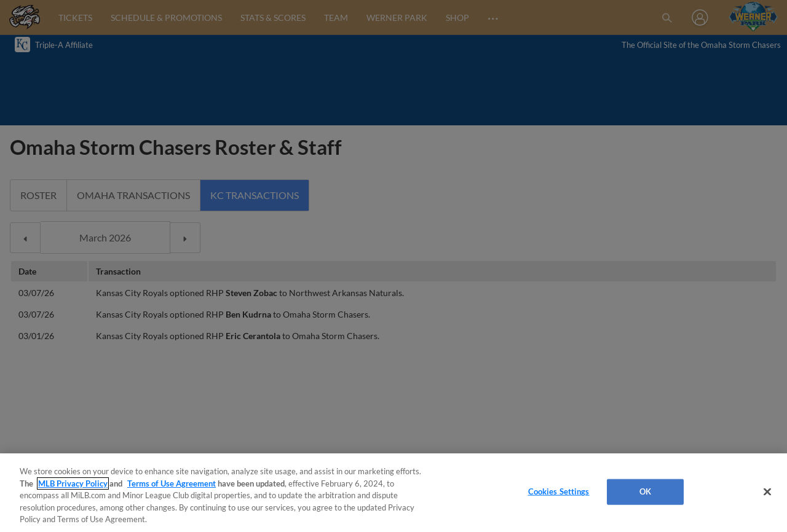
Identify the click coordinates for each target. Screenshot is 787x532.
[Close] (767, 492)
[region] (393, 493)
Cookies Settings (559, 491)
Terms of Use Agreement (172, 483)
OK (645, 491)
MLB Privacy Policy (73, 483)
